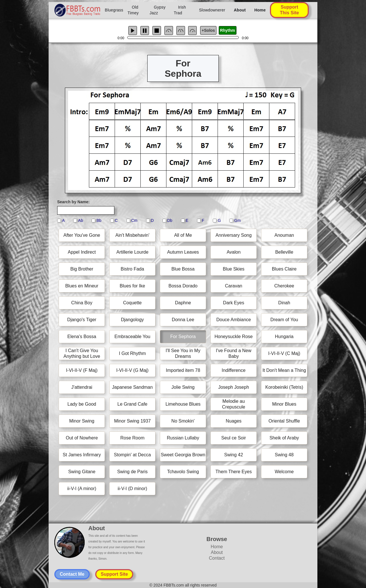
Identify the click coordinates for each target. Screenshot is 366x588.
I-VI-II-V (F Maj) (82, 370)
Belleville (284, 252)
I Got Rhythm (132, 353)
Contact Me (72, 574)
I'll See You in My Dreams (183, 353)
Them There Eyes (234, 472)
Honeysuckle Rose (233, 337)
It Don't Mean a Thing (284, 370)
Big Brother (82, 269)
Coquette (133, 303)
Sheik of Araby (284, 438)
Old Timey (133, 10)
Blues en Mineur (82, 286)
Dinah (284, 303)
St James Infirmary (82, 455)
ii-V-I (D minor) (132, 489)
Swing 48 (284, 455)
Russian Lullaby (183, 438)
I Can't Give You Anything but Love (82, 353)
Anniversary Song (234, 235)
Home (260, 10)
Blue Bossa (183, 269)
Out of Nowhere (82, 438)
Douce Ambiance (234, 320)
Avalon (234, 252)
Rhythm (228, 30)
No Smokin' (183, 421)
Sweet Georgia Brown (183, 455)
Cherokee (284, 286)
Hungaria (284, 337)
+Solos (208, 30)
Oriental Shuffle (284, 421)
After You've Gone (82, 235)
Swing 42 (234, 455)
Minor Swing (82, 421)
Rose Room (132, 438)
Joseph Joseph (234, 387)
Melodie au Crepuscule (234, 404)
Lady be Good (82, 404)
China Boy (82, 303)
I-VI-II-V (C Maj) (284, 353)
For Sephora (183, 337)
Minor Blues (284, 404)
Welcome (284, 472)
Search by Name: (73, 202)
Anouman (284, 235)
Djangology (132, 320)
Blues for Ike (133, 286)
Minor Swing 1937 (132, 421)
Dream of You (284, 320)
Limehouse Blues (183, 404)
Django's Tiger (82, 320)
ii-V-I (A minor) (82, 489)
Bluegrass (114, 10)
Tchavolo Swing (183, 472)
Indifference (233, 370)
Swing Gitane (82, 472)
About (240, 10)
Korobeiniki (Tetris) (284, 387)
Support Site (114, 574)
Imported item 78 (183, 370)
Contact (217, 558)
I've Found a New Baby (234, 353)
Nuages (233, 421)
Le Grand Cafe (133, 404)
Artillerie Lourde (132, 252)
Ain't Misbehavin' (132, 235)
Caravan (234, 286)
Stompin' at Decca (132, 455)
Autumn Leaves (183, 252)
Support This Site (290, 10)
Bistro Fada (132, 269)
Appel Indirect (82, 252)
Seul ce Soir (234, 438)
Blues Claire (284, 269)
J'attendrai (82, 387)
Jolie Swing (183, 387)
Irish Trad (180, 10)
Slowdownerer (212, 10)
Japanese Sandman (132, 387)
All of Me (183, 235)
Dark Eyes (234, 303)
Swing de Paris (133, 472)
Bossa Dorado (183, 286)
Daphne (183, 303)
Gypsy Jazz (158, 10)
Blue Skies (234, 269)
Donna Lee (183, 320)
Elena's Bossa (82, 337)
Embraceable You (132, 337)
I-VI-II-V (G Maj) (133, 370)
